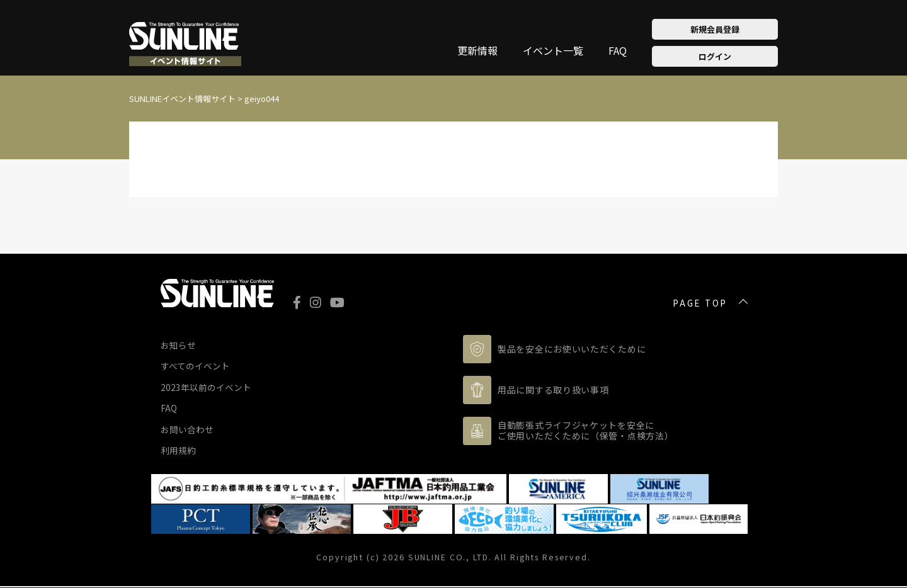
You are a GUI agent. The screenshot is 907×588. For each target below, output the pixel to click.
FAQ (618, 52)
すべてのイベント (195, 366)
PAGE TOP (700, 303)
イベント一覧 (553, 52)
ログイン (715, 56)
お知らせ (178, 345)
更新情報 (477, 52)
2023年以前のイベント (206, 387)
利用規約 (178, 451)
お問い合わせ (187, 429)
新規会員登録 (715, 29)
